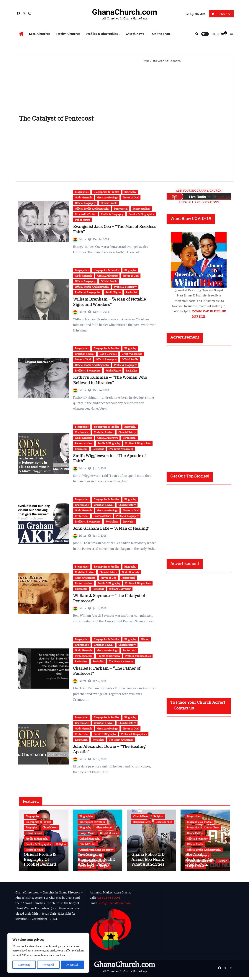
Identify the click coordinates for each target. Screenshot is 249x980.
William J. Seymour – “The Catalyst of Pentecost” (109, 598)
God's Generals (83, 197)
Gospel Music (87, 833)
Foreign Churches (68, 34)
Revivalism (81, 449)
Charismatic (82, 432)
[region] (48, 953)
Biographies (82, 192)
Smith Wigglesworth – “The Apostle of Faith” (109, 458)
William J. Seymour (120, 589)
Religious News (34, 850)
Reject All (48, 965)
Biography (130, 192)
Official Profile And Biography (92, 209)
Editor (80, 239)
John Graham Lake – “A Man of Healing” (111, 528)
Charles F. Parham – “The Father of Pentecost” (107, 671)
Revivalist (131, 292)
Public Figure (82, 220)
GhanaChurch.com (124, 12)
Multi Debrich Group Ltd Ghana (52, 974)
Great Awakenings (107, 197)
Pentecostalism (141, 209)
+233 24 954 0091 (108, 901)
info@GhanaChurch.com (115, 906)
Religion (61, 844)
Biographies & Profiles (106, 192)
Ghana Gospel (104, 827)
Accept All (73, 965)
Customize (24, 965)
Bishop (145, 639)
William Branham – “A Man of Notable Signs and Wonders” (109, 302)
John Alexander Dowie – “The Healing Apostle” (109, 749)
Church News (135, 34)
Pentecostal (121, 209)
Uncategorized (164, 822)
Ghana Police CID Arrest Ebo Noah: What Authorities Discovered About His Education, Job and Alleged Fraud (149, 870)
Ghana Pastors (34, 833)
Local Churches (40, 34)
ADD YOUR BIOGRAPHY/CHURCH (199, 190)
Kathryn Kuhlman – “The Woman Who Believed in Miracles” (110, 380)
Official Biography (85, 203)
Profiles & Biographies (102, 34)
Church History (127, 432)
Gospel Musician (109, 833)
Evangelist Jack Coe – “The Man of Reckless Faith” (115, 229)
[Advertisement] (186, 120)
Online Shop (161, 34)
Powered (21, 974)
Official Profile (109, 203)
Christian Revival (85, 354)
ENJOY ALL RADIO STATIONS (199, 202)
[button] (231, 34)
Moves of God (131, 197)
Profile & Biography (112, 214)
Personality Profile (85, 214)
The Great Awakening (121, 449)
